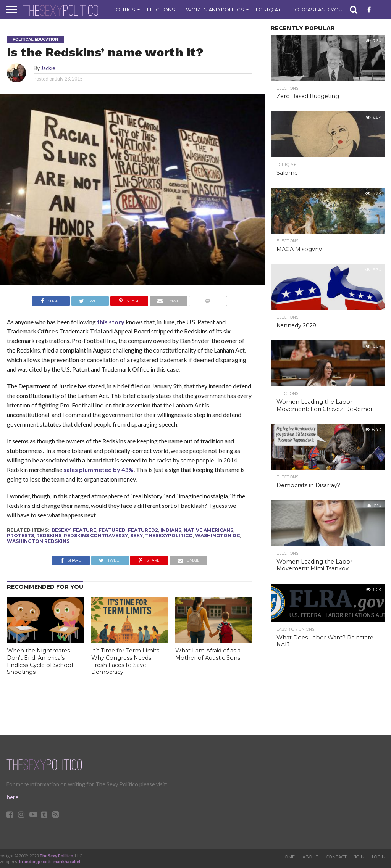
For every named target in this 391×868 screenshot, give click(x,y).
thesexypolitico (169, 535)
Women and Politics (215, 10)
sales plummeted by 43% (99, 469)
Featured (112, 530)
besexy (61, 530)
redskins (49, 535)
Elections (161, 10)
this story (110, 322)
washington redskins (38, 541)
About (310, 857)
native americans (208, 530)
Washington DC (217, 535)
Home (288, 857)
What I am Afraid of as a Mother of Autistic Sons (208, 654)
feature (85, 530)
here (12, 797)
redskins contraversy (96, 535)
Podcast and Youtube (324, 10)
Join (359, 857)
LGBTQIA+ (268, 10)
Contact (336, 857)
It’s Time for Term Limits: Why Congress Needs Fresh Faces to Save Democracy (126, 661)
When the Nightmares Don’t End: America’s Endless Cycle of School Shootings (40, 661)
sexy (137, 535)
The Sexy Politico (56, 856)
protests (20, 535)
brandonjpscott (35, 861)
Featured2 (143, 530)
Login (379, 857)
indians (171, 530)
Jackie (48, 68)
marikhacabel (67, 861)
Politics (124, 10)
